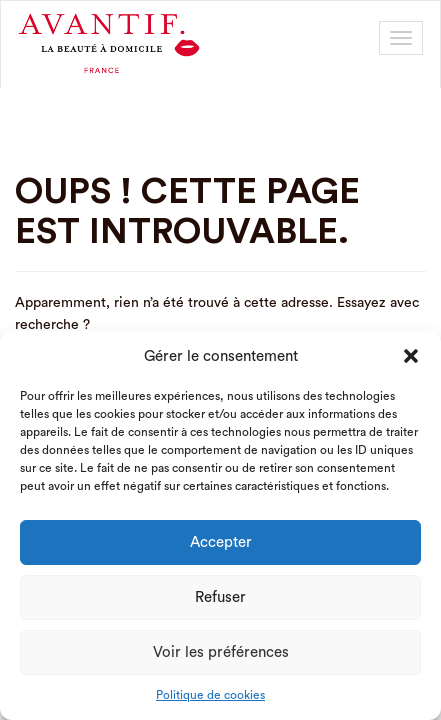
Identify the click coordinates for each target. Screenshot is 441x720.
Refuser (220, 597)
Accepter (221, 542)
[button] (411, 356)
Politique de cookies (210, 695)
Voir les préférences (221, 652)
